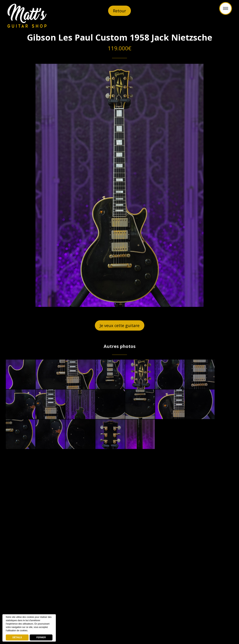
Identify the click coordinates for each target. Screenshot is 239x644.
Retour (119, 11)
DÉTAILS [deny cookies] (17, 637)
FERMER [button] (41, 637)
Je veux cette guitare (120, 325)
